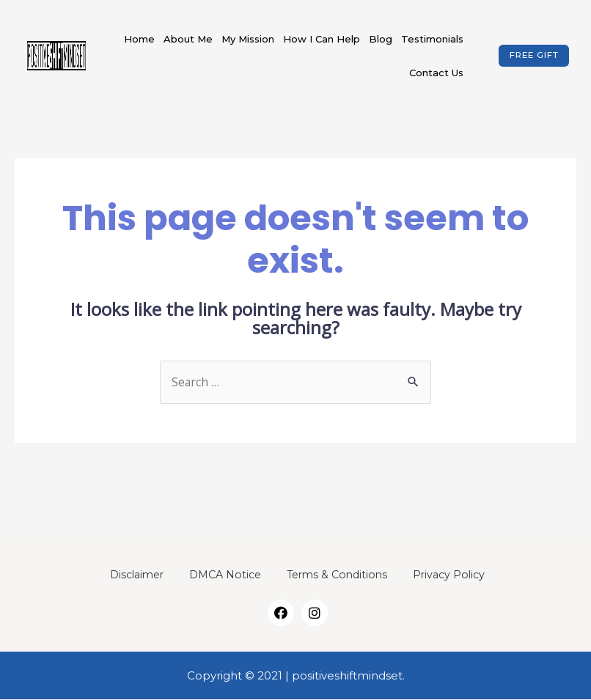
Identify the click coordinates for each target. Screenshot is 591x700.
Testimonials (432, 39)
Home (139, 39)
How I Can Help (322, 39)
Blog (381, 39)
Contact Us (436, 73)
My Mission (248, 39)
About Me (188, 39)
